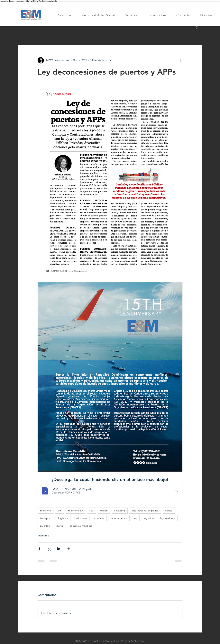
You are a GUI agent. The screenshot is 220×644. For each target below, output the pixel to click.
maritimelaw (75, 510)
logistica (149, 518)
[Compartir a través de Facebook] (39, 549)
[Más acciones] (180, 60)
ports (60, 526)
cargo (169, 510)
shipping (120, 510)
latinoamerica (119, 518)
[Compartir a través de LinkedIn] (59, 549)
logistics (63, 518)
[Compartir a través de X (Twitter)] (49, 549)
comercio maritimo (81, 526)
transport (46, 518)
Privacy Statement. (133, 641)
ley (135, 518)
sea (92, 510)
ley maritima (168, 518)
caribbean (81, 518)
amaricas (99, 518)
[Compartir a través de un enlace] (68, 549)
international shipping (145, 510)
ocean (104, 510)
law (60, 510)
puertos (45, 526)
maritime (46, 510)
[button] (197, 27)
